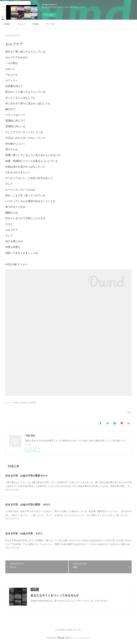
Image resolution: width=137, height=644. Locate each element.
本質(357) (32, 403)
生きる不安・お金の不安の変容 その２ (28, 505)
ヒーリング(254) (12, 403)
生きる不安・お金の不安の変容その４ (27, 476)
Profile (36, 24)
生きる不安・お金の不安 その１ (24, 533)
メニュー (21, 24)
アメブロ (50, 24)
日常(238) (23, 403)
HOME (7, 24)
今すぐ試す (49, 15)
